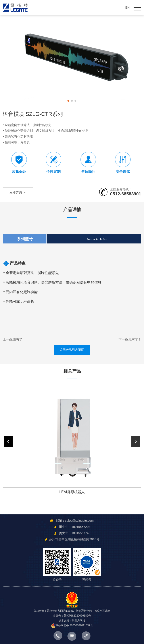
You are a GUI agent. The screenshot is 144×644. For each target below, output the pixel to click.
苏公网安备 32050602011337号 (72, 625)
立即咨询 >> (18, 193)
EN (128, 8)
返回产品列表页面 (72, 350)
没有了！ (19, 339)
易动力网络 (79, 621)
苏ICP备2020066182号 (77, 616)
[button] (136, 441)
